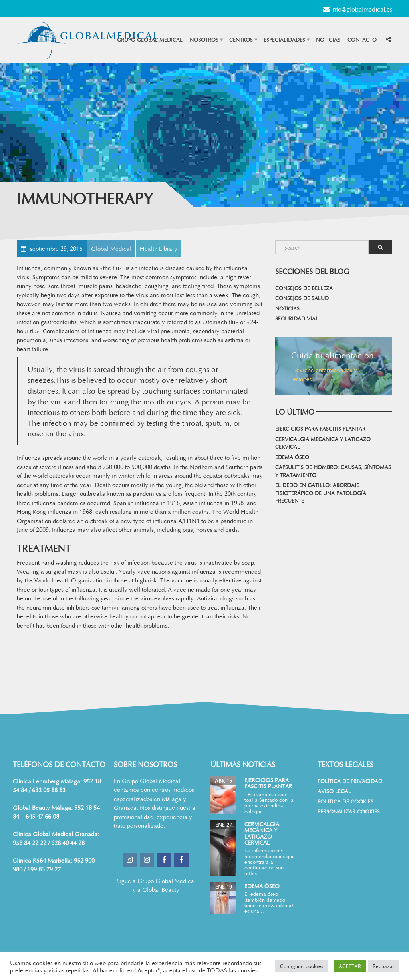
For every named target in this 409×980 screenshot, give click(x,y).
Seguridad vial (297, 318)
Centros (241, 40)
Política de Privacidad (350, 781)
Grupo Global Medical (150, 40)
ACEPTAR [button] (350, 966)
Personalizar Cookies (349, 811)
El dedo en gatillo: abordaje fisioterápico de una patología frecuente (321, 493)
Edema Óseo (292, 457)
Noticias (328, 40)
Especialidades (284, 40)
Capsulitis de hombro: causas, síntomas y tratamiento (333, 471)
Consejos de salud (302, 298)
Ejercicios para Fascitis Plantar (320, 429)
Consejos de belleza (304, 288)
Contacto (362, 40)
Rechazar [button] (383, 966)
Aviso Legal (334, 791)
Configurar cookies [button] (302, 966)
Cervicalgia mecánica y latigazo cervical (323, 443)
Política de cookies (345, 801)
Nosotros (204, 40)
